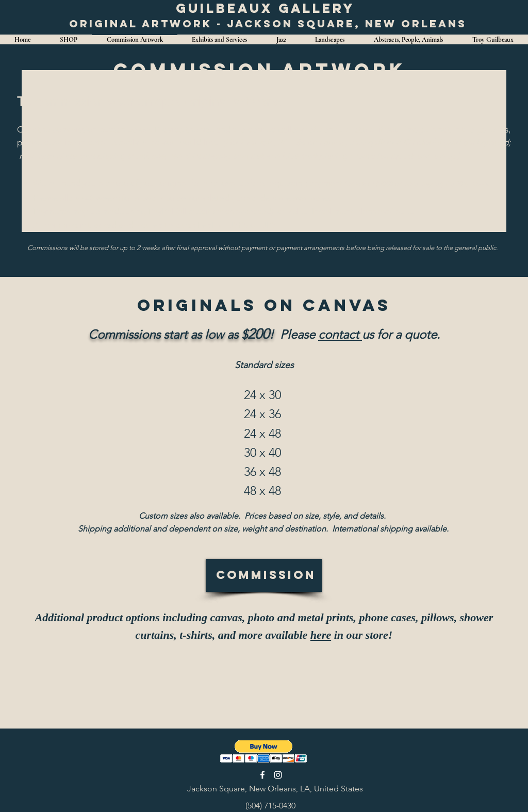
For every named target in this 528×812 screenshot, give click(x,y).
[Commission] (264, 575)
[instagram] (278, 775)
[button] (264, 751)
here (321, 635)
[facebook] (262, 775)
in (337, 635)
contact (340, 334)
